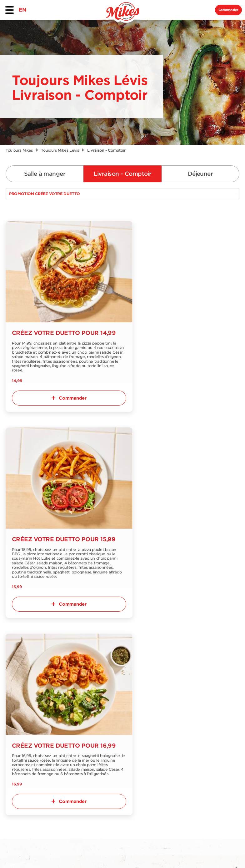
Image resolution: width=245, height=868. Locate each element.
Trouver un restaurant (64, 691)
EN (22, 10)
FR (13, 785)
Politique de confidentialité (159, 853)
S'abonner (222, 685)
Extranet (61, 755)
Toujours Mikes (19, 150)
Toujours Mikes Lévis (60, 150)
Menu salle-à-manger (22, 691)
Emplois (105, 699)
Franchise (62, 744)
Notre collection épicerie (70, 732)
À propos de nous (66, 706)
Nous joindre (66, 719)
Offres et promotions (109, 686)
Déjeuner (200, 174)
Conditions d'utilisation (80, 853)
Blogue (104, 709)
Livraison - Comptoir (122, 174)
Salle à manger (45, 174)
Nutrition (16, 734)
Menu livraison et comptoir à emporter (23, 709)
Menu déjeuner (24, 724)
